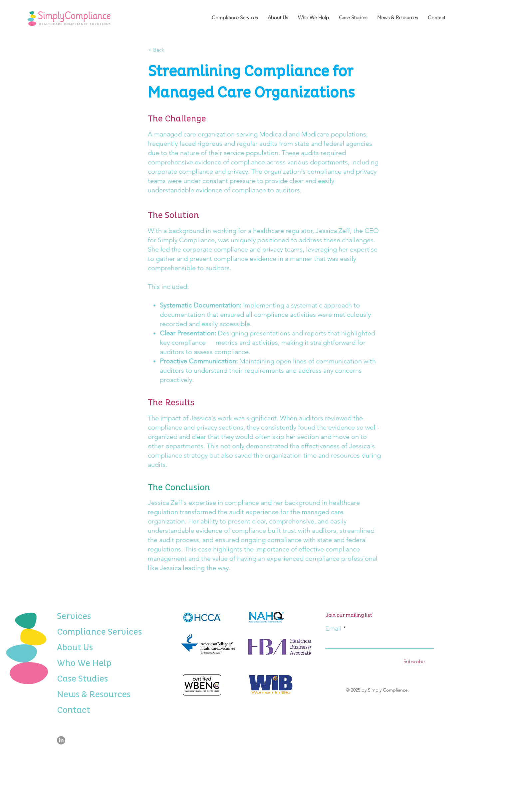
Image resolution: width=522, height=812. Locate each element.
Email (333, 628)
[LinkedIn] (61, 740)
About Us (74, 648)
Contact (74, 710)
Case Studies (74, 679)
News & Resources (74, 695)
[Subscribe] (414, 661)
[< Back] (170, 50)
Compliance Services (74, 632)
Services (74, 616)
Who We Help (74, 663)
